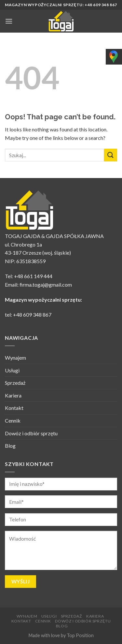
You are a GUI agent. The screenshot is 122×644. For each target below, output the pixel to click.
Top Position (80, 635)
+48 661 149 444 (33, 276)
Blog (10, 446)
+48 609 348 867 (32, 315)
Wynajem (15, 358)
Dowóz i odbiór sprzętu (31, 433)
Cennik (13, 420)
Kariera (13, 395)
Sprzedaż (15, 383)
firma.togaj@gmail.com (46, 285)
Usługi (12, 370)
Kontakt (14, 408)
